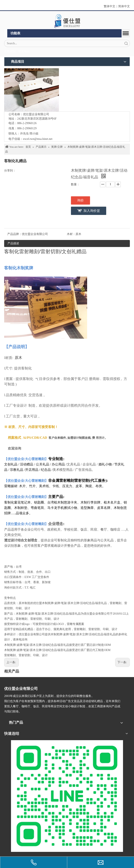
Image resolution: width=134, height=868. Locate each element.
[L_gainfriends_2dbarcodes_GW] (67, 796)
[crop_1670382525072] (67, 21)
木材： (71, 234)
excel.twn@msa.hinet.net (38, 139)
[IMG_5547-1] (32, 90)
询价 (80, 200)
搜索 (126, 43)
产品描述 (13, 243)
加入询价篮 (92, 211)
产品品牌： (15, 234)
